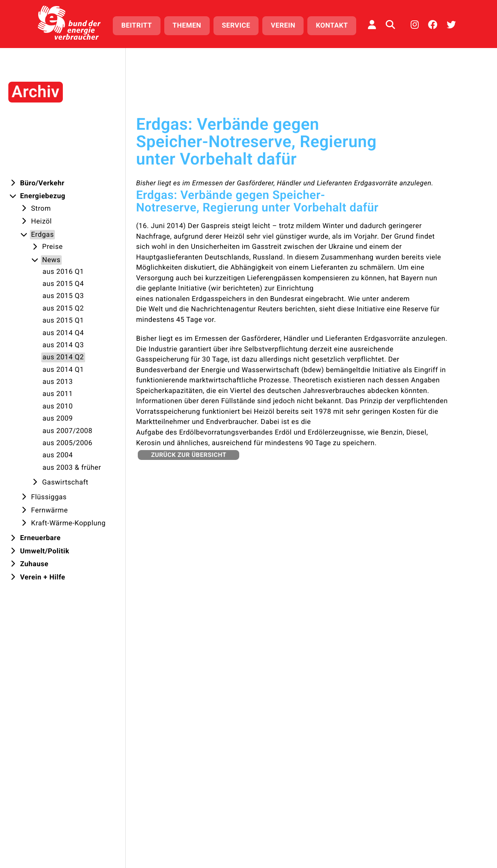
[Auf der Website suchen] (390, 25)
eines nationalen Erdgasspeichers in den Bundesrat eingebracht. (241, 299)
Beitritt (136, 26)
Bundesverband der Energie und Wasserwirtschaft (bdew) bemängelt (248, 370)
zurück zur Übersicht (189, 455)
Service (236, 26)
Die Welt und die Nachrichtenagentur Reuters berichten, (226, 309)
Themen (187, 26)
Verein (283, 26)
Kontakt (332, 26)
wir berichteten (235, 288)
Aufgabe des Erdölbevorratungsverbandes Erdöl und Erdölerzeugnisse (250, 432)
